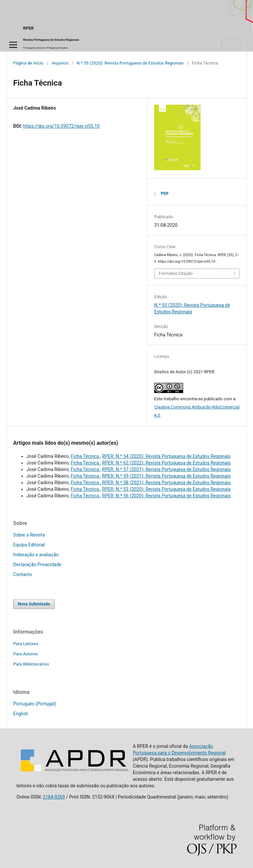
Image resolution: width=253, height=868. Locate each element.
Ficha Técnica (85, 456)
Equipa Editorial (29, 545)
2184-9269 (54, 797)
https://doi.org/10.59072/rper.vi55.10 (61, 126)
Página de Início (28, 63)
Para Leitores (26, 644)
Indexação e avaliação (36, 555)
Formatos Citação (176, 273)
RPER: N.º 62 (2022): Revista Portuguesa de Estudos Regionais (166, 463)
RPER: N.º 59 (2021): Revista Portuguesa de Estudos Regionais (166, 476)
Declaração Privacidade (37, 565)
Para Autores (26, 654)
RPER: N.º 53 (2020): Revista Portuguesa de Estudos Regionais (166, 489)
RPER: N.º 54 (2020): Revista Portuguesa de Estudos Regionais (166, 456)
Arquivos (60, 63)
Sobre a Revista (29, 535)
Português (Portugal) (35, 704)
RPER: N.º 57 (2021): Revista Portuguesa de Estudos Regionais (166, 469)
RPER (28, 28)
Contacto (23, 574)
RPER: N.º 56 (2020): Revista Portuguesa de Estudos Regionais (166, 496)
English (21, 714)
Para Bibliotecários (31, 664)
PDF (165, 193)
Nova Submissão (34, 604)
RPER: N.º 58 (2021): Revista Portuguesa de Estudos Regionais (166, 483)
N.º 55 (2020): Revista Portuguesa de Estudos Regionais (130, 63)
